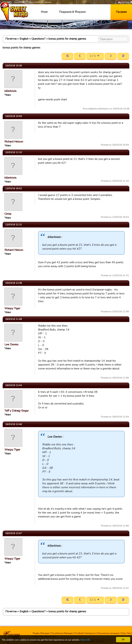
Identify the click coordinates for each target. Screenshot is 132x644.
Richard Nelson (14, 142)
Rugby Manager (41, 633)
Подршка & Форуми (72, 12)
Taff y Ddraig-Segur (17, 411)
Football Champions (85, 633)
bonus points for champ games (67, 39)
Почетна (11, 39)
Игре (44, 12)
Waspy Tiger (12, 308)
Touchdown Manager (62, 633)
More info (85, 640)
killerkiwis (10, 91)
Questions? (38, 39)
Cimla (8, 214)
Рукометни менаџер (108, 633)
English (24, 39)
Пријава (121, 12)
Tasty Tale (126, 633)
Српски (124, 2)
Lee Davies (11, 344)
